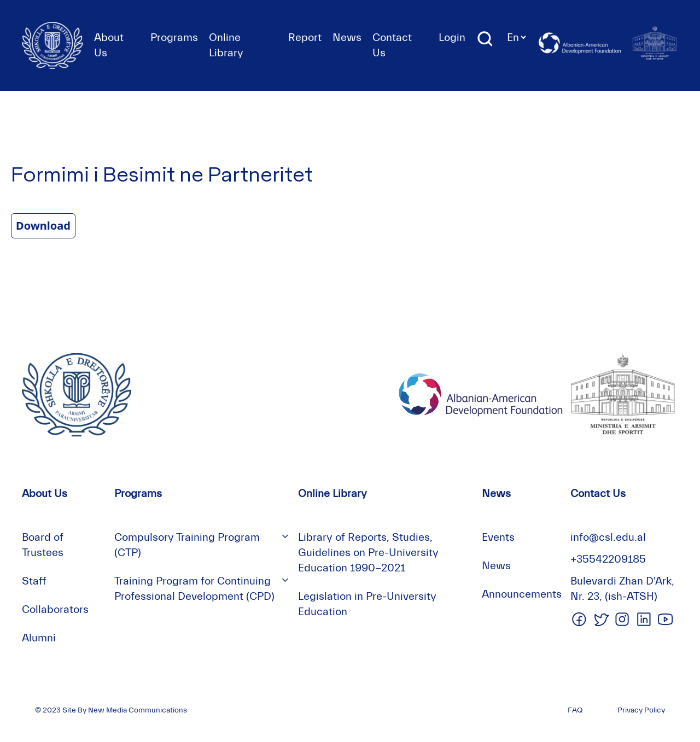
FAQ (575, 710)
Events (498, 537)
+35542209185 (608, 559)
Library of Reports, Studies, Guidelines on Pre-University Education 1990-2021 (368, 553)
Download (43, 226)
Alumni (39, 638)
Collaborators (55, 609)
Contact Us (598, 493)
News (347, 37)
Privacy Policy (641, 710)
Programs (174, 37)
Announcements (522, 594)
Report (305, 37)
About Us (45, 493)
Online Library (332, 493)
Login (452, 37)
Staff (34, 581)
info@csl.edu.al (608, 537)
